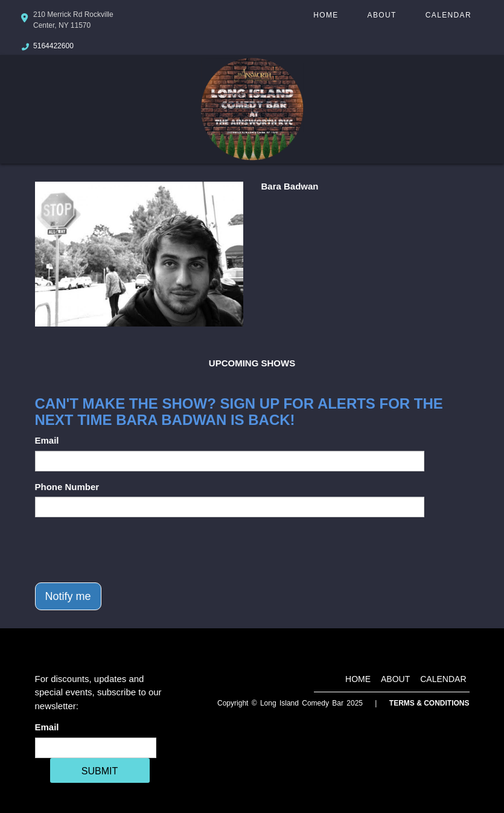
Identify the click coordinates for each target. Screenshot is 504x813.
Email (47, 440)
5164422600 (53, 46)
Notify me (68, 596)
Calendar (448, 15)
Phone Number (67, 487)
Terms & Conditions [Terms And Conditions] (429, 703)
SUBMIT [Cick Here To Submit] (100, 771)
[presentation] (127, 550)
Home (326, 15)
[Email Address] (96, 748)
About (382, 15)
